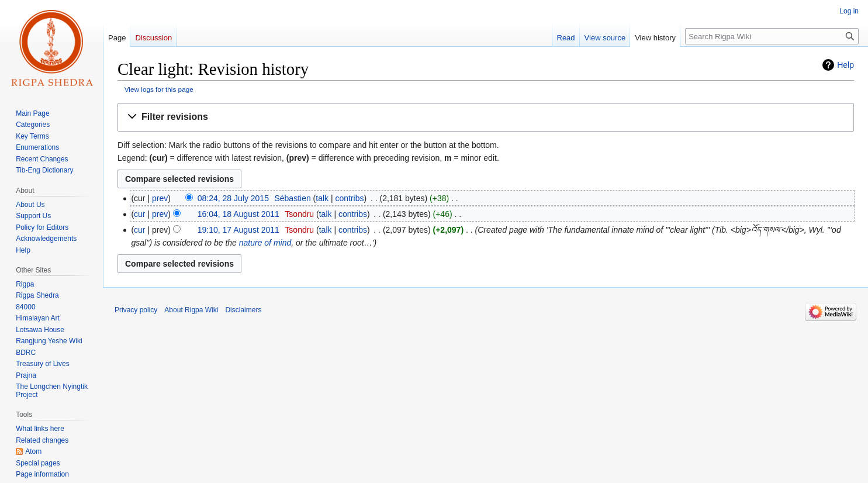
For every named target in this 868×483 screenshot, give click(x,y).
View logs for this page (159, 89)
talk (322, 198)
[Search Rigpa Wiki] (772, 36)
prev (160, 198)
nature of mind (265, 243)
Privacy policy (136, 310)
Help (845, 65)
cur (139, 214)
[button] (486, 117)
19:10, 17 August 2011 (238, 230)
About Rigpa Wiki (191, 310)
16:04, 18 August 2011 (238, 214)
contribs (350, 198)
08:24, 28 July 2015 (233, 198)
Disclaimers (243, 310)
